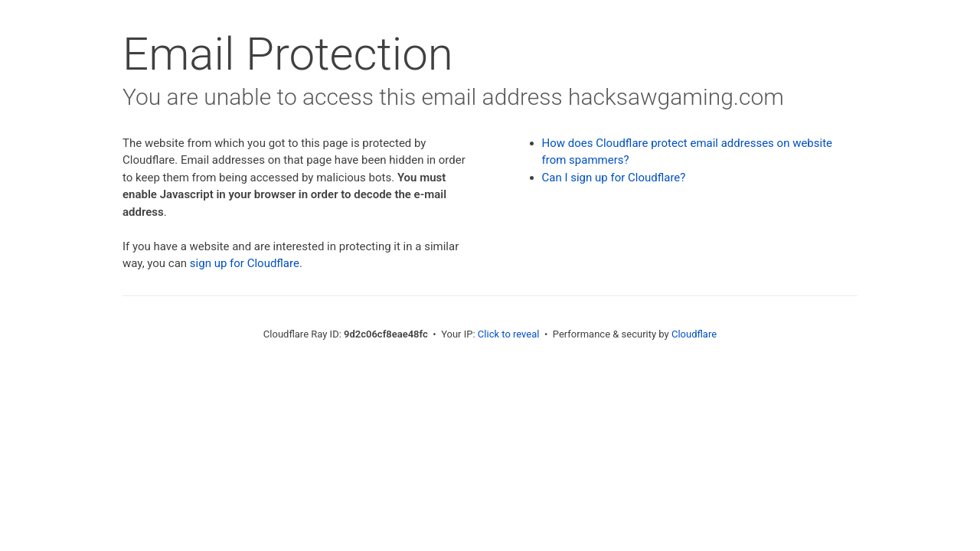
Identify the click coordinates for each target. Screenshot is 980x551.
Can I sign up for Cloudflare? (614, 178)
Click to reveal (509, 334)
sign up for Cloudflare (245, 263)
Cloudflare (694, 334)
